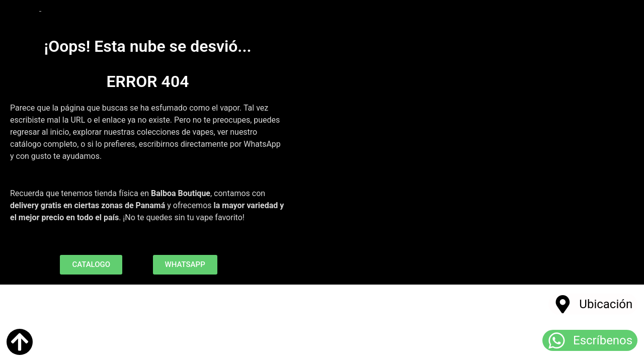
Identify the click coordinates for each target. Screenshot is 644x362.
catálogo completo (44, 144)
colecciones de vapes (175, 132)
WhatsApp (262, 144)
